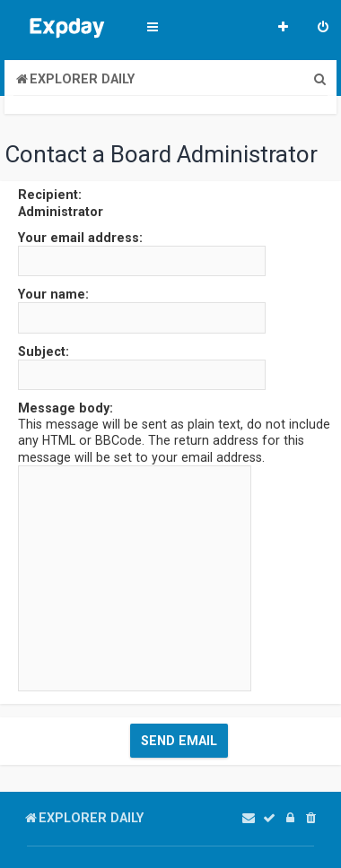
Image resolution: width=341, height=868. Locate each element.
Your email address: (80, 238)
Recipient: (50, 195)
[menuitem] (323, 29)
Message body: (66, 408)
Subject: (44, 352)
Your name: (53, 294)
